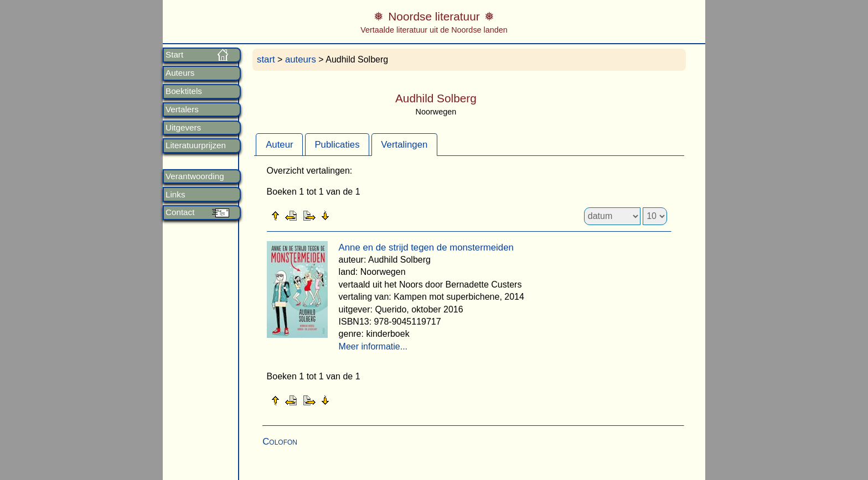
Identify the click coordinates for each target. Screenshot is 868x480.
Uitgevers (183, 128)
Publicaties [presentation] (337, 145)
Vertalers (182, 109)
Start (174, 55)
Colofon (280, 442)
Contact (180, 212)
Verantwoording (195, 176)
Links (175, 195)
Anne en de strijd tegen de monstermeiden (426, 247)
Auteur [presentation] (279, 145)
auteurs (301, 59)
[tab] (279, 144)
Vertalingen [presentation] (404, 145)
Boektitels (184, 91)
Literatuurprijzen (196, 145)
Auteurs (180, 73)
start (266, 59)
